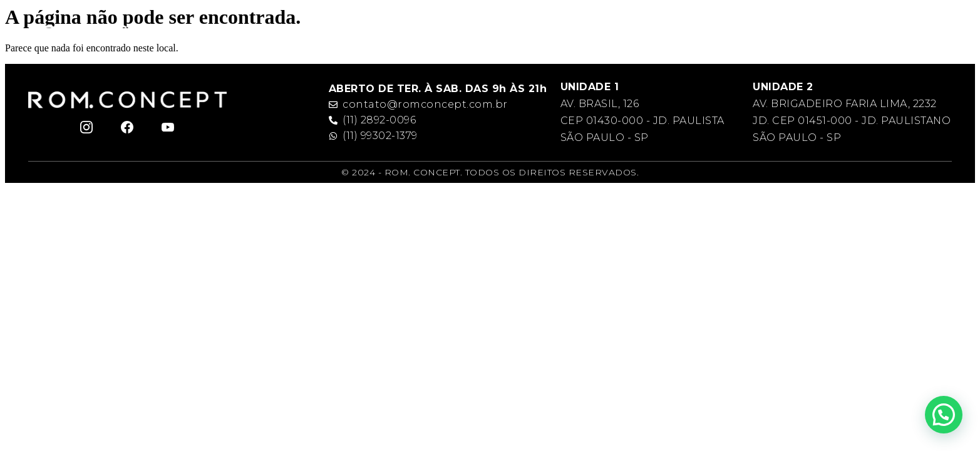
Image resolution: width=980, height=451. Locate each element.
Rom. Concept (461, 33)
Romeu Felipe (368, 33)
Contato (835, 33)
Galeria (781, 33)
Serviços (717, 33)
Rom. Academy (555, 33)
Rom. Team (639, 33)
